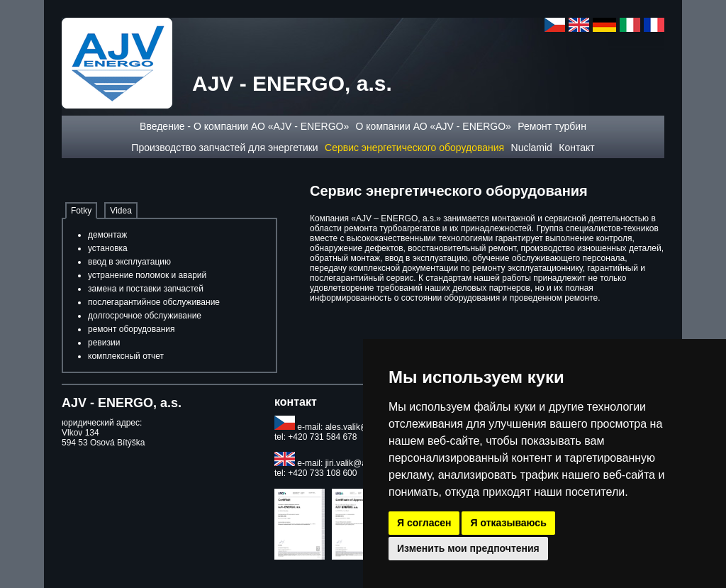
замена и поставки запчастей (146, 289)
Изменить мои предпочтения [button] (468, 548)
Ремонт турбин (552, 126)
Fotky (81, 211)
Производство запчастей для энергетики (224, 148)
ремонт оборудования (132, 329)
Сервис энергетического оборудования (414, 148)
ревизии (104, 343)
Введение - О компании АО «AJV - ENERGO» (244, 126)
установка (108, 248)
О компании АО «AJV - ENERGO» (434, 126)
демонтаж (107, 235)
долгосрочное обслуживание (145, 316)
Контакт (576, 148)
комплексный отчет (126, 356)
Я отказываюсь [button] (508, 523)
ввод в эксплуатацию (129, 262)
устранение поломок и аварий (147, 275)
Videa (121, 211)
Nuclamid (532, 148)
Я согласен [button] (424, 523)
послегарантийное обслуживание (154, 302)
